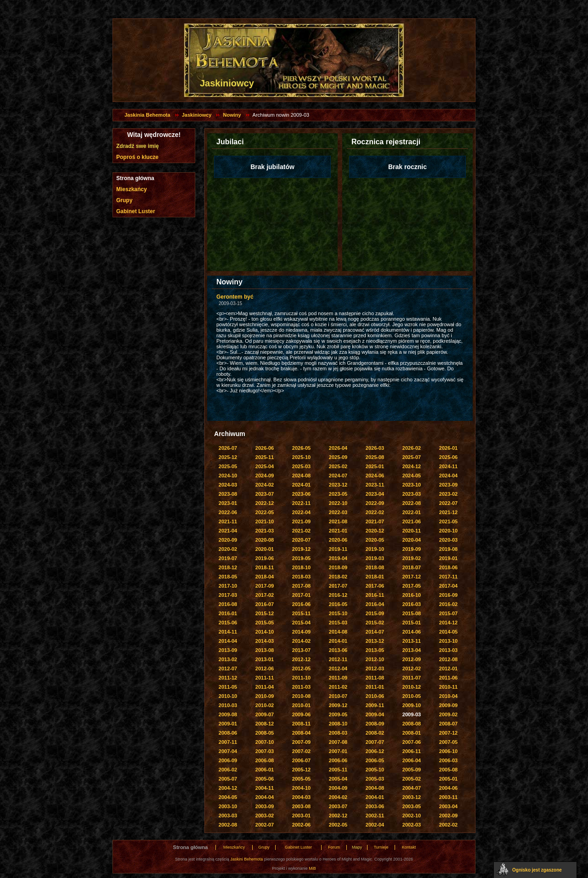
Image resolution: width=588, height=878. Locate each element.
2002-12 (338, 816)
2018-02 (338, 577)
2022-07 (448, 503)
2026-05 (301, 448)
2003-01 (301, 816)
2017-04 (448, 586)
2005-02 (412, 779)
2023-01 (228, 503)
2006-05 (375, 760)
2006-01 (265, 770)
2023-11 (375, 485)
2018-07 (412, 567)
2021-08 (338, 521)
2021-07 (375, 521)
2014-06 (412, 632)
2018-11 (265, 567)
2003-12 (412, 797)
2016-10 (412, 595)
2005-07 (228, 779)
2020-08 (265, 540)
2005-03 (375, 779)
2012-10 (375, 659)
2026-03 (375, 448)
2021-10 (265, 521)
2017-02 (265, 595)
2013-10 (448, 641)
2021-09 (301, 521)
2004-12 (228, 788)
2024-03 (228, 485)
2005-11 (338, 770)
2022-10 (338, 503)
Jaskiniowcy (197, 115)
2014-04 (228, 641)
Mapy (357, 847)
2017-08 (301, 586)
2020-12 (375, 531)
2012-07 (228, 668)
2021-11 (228, 521)
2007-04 (228, 751)
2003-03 (228, 816)
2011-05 (228, 687)
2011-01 (375, 687)
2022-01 (412, 512)
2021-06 (412, 521)
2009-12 (338, 705)
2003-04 (448, 806)
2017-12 (412, 577)
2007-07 (375, 742)
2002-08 (228, 825)
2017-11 (448, 577)
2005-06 (265, 779)
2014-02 (301, 641)
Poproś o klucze (137, 157)
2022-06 (228, 512)
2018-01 (375, 577)
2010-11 (448, 687)
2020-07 (301, 540)
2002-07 (265, 825)
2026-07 (228, 448)
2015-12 (265, 613)
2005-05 (301, 779)
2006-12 (375, 751)
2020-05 (375, 540)
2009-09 (448, 705)
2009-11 (375, 705)
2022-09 (375, 503)
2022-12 (265, 503)
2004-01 (375, 797)
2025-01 (375, 466)
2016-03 (412, 604)
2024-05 (412, 476)
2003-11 (448, 797)
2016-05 (338, 604)
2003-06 (375, 806)
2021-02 (301, 531)
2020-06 (338, 540)
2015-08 (412, 613)
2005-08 (448, 770)
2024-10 (228, 476)
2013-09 (228, 650)
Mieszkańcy (132, 189)
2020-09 (228, 540)
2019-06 (265, 558)
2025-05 (228, 466)
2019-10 (375, 549)
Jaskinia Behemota (147, 115)
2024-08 (301, 476)
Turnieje (381, 847)
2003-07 (338, 806)
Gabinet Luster (136, 211)
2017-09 (265, 586)
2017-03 (228, 595)
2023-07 (265, 494)
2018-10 (301, 567)
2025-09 (338, 457)
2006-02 (228, 770)
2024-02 (265, 485)
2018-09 (338, 567)
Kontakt (409, 847)
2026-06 (265, 448)
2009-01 (228, 724)
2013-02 (228, 659)
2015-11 (301, 613)
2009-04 (375, 714)
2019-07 (228, 558)
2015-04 (301, 623)
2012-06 (265, 668)
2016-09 (448, 595)
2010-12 (412, 687)
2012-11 (338, 659)
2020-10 (448, 531)
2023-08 (228, 494)
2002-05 (338, 825)
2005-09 (412, 770)
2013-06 (338, 650)
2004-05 (228, 797)
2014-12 (448, 623)
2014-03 (265, 641)
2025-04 (265, 466)
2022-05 (265, 512)
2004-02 (338, 797)
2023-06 (301, 494)
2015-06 (228, 623)
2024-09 (265, 476)
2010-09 (265, 696)
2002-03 (412, 825)
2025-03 (301, 466)
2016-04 (375, 604)
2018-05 (228, 577)
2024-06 (375, 476)
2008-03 (338, 733)
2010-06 (375, 696)
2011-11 (265, 678)
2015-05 (265, 623)
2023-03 (412, 494)
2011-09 (338, 678)
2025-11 (265, 457)
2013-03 (448, 650)
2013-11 (412, 641)
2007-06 (412, 742)
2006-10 (448, 751)
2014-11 (228, 632)
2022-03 (338, 512)
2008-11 (301, 724)
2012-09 (412, 659)
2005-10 (375, 770)
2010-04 (448, 696)
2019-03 (375, 558)
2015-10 (338, 613)
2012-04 (338, 668)
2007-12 (448, 733)
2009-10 (412, 705)
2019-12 (301, 549)
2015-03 (338, 623)
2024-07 (338, 476)
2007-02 (301, 751)
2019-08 (448, 549)
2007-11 (228, 742)
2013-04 (412, 650)
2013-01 (265, 659)
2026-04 (338, 448)
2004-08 (375, 788)
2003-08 (301, 806)
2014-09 (301, 632)
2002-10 (412, 816)
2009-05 (338, 714)
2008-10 (338, 724)
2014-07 (375, 632)
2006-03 (448, 760)
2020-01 (265, 549)
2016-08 (228, 604)
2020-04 (412, 540)
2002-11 (375, 816)
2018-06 (448, 567)
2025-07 (412, 457)
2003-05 (412, 806)
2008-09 (375, 724)
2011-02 (338, 687)
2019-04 (338, 558)
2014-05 (448, 632)
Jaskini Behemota (246, 859)
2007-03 (265, 751)
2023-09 (448, 485)
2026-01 (448, 448)
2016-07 (265, 604)
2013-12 (375, 641)
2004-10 (301, 788)
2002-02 (448, 825)
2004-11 (265, 788)
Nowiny (232, 115)
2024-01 (301, 485)
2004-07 (412, 788)
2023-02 (448, 494)
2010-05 (412, 696)
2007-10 (265, 742)
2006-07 (301, 760)
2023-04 (375, 494)
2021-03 (265, 531)
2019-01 (448, 558)
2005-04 (338, 779)
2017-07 (338, 586)
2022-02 (375, 512)
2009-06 (301, 714)
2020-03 (448, 540)
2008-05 (265, 733)
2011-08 (375, 678)
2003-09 (265, 806)
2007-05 (448, 742)
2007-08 (338, 742)
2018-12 (228, 567)
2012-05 (301, 668)
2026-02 (412, 448)
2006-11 (412, 751)
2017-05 (412, 586)
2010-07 (338, 696)
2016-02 (448, 604)
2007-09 (301, 742)
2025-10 (301, 457)
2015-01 (412, 623)
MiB (312, 868)
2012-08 (448, 659)
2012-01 (448, 668)
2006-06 (338, 760)
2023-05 (338, 494)
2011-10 (301, 678)
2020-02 (228, 549)
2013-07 (301, 650)
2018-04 (265, 577)
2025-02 (338, 466)
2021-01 (338, 531)
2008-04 (301, 733)
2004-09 (338, 788)
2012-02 (412, 668)
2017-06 (375, 586)
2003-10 (228, 806)
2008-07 (448, 724)
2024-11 (448, 466)
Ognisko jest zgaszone (537, 870)
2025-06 (448, 457)
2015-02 (375, 623)
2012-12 (301, 659)
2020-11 (412, 531)
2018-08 (375, 567)
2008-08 (412, 724)
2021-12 (448, 512)
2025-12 (228, 457)
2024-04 (448, 476)
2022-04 (301, 512)
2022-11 (301, 503)
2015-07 (448, 613)
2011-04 (265, 687)
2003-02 (265, 816)
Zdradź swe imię (138, 146)
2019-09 (412, 549)
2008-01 (412, 733)
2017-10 (228, 586)
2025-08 (375, 457)
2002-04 (375, 825)
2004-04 (265, 797)
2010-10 (228, 696)
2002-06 (301, 825)
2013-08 (265, 650)
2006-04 (412, 760)
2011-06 (448, 678)
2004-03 (301, 797)
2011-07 (412, 678)
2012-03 (375, 668)
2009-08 (228, 714)
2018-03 (301, 577)
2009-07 (265, 714)
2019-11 (338, 549)
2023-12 (338, 485)
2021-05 (448, 521)
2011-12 (228, 678)
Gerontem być (235, 297)
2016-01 (228, 613)
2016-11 (375, 595)
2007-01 (338, 751)
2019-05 (301, 558)
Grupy (124, 200)
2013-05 (375, 650)
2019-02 (412, 558)
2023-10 (412, 485)
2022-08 (412, 503)
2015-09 (375, 613)
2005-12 (301, 770)
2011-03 (301, 687)
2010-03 (228, 705)
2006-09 (228, 760)
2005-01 (448, 779)
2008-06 (228, 733)
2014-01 (338, 641)
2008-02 (375, 733)
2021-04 (228, 531)
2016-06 (301, 604)
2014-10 (265, 632)
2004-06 (448, 788)
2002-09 (448, 816)
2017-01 (301, 595)
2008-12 (265, 724)
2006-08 (265, 760)
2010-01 (301, 705)
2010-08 (301, 696)
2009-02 (448, 714)
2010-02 (265, 705)
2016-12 (338, 595)
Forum (334, 847)
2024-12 (412, 466)
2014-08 (338, 632)
